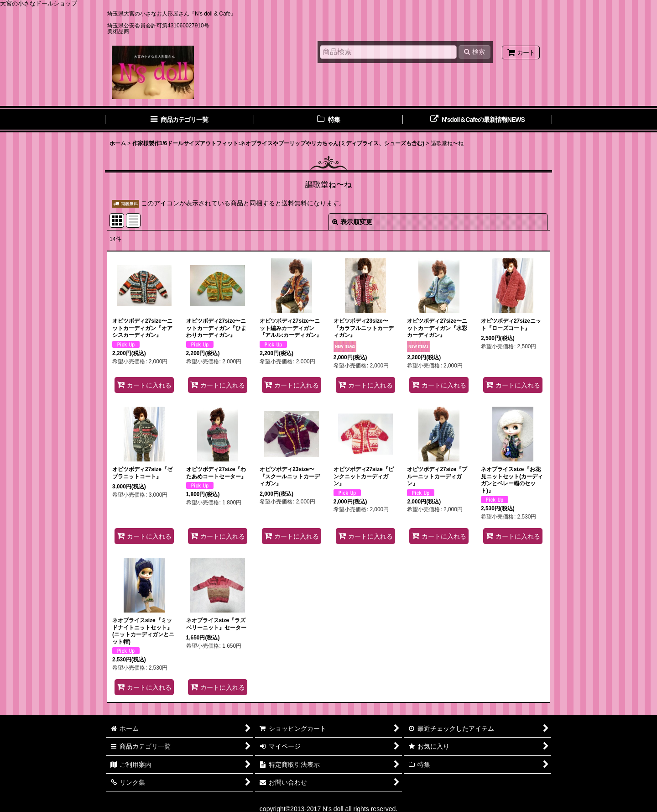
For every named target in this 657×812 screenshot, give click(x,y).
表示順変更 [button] (352, 222)
